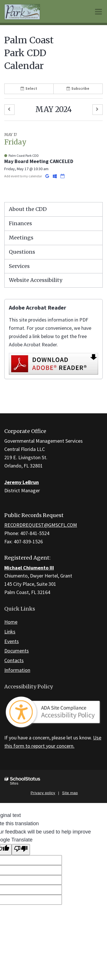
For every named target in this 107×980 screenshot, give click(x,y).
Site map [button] (70, 793)
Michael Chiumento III (29, 568)
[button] (9, 110)
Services (19, 266)
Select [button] (29, 89)
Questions (22, 252)
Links (10, 632)
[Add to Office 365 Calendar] (55, 176)
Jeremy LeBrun (22, 482)
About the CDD (28, 209)
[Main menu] (98, 11)
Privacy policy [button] (43, 793)
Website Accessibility (36, 280)
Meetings (21, 238)
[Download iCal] (62, 176)
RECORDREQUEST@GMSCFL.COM (41, 525)
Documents (17, 651)
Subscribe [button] (78, 89)
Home (11, 622)
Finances (20, 223)
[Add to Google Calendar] (48, 176)
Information (17, 670)
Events (12, 641)
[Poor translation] (21, 850)
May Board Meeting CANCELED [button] (39, 161)
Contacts (14, 660)
